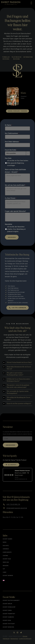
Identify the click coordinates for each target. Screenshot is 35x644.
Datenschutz (14, 639)
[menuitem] (17, 580)
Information (28, 57)
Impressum (6, 639)
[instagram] (17, 632)
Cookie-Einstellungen (25, 639)
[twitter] (14, 632)
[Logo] (11, 2)
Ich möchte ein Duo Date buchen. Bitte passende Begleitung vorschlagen (18, 163)
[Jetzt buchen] (18, 308)
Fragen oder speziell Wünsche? (15, 211)
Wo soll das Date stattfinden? (15, 185)
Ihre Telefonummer (12, 133)
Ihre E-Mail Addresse (12, 142)
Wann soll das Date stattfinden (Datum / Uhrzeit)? (15, 171)
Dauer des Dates (11, 150)
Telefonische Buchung (17, 58)
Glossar (25, 636)
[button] (17, 363)
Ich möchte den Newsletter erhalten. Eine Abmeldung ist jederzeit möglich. (16, 229)
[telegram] (21, 632)
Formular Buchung (6, 58)
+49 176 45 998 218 (13, 504)
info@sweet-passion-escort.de (17, 508)
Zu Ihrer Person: (11, 198)
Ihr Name (8, 125)
